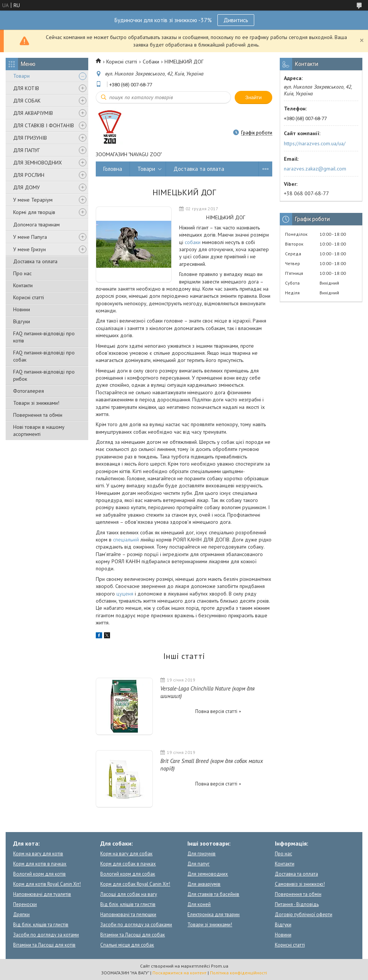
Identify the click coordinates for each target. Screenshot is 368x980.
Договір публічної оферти (304, 914)
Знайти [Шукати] (253, 97)
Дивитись (236, 20)
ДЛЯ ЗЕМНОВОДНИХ (38, 163)
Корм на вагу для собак (126, 854)
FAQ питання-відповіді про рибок (44, 375)
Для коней (199, 904)
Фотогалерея (29, 391)
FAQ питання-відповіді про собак (44, 356)
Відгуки (22, 321)
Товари (21, 76)
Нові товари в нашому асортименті (39, 430)
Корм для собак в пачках (128, 864)
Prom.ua (220, 966)
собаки (193, 242)
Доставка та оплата (35, 261)
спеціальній (126, 540)
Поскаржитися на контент (179, 973)
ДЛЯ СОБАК (27, 101)
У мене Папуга (30, 237)
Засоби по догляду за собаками (136, 925)
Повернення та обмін (38, 415)
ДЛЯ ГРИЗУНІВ (30, 138)
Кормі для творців (34, 212)
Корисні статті (29, 297)
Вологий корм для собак (128, 874)
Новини (22, 309)
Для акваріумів (204, 884)
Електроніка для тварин (213, 914)
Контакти (23, 285)
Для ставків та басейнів (213, 894)
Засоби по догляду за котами (46, 935)
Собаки (151, 62)
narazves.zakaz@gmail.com (315, 169)
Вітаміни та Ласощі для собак (133, 935)
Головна (113, 169)
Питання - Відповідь (297, 904)
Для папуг (198, 864)
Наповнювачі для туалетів (42, 894)
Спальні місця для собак (127, 945)
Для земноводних (208, 874)
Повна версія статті (216, 711)
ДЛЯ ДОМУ (26, 187)
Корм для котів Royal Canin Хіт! (47, 884)
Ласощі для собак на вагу (129, 894)
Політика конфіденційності (238, 973)
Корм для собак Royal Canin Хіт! (135, 884)
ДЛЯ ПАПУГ (26, 150)
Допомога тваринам (36, 225)
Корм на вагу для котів (38, 854)
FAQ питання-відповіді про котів (44, 337)
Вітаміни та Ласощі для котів (44, 945)
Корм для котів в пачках (40, 864)
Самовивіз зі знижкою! (300, 884)
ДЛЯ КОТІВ (26, 88)
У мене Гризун (29, 249)
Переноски (25, 904)
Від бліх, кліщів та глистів (41, 925)
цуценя (125, 594)
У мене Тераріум (33, 200)
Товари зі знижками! (36, 403)
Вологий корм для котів (39, 874)
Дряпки (21, 914)
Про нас (22, 273)
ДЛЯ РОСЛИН (29, 175)
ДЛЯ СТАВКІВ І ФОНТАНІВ (44, 125)
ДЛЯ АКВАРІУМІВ (33, 113)
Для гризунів (201, 854)
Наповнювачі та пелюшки (128, 914)
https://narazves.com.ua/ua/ (315, 143)
